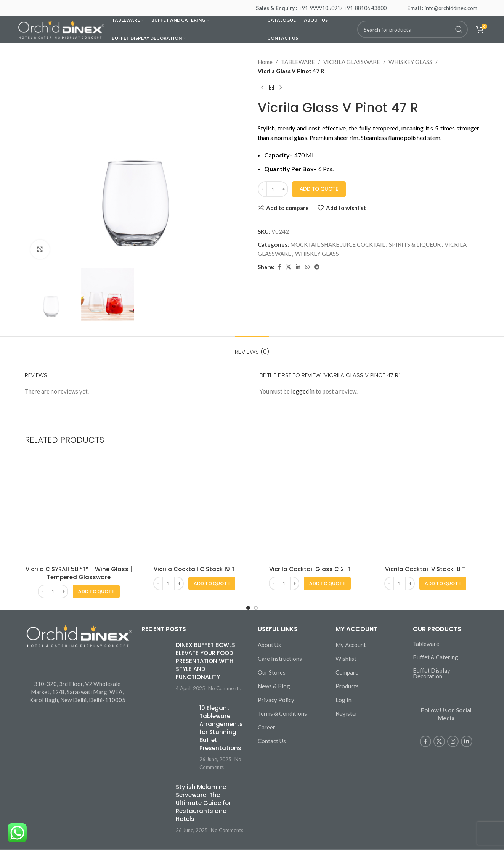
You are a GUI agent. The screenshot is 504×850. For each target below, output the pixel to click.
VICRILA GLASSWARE (352, 62)
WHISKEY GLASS (410, 62)
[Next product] (281, 88)
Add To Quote (319, 189)
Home (265, 62)
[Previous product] (262, 88)
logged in (303, 391)
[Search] (413, 29)
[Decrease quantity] (262, 189)
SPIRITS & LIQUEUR (415, 244)
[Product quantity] (273, 189)
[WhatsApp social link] (307, 267)
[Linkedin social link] (298, 267)
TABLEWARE (298, 62)
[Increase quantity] (283, 189)
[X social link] (289, 267)
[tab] (252, 348)
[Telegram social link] (317, 267)
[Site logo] (61, 29)
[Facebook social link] (279, 267)
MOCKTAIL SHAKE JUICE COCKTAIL (338, 244)
